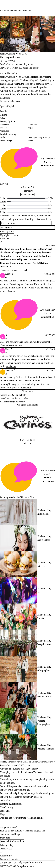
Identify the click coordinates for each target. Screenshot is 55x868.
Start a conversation (48, 164)
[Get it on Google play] (30, 823)
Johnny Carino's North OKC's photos (15, 765)
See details (34, 68)
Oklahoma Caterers (31, 762)
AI (1, 852)
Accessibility (6, 856)
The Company (7, 807)
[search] (53, 223)
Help (2, 814)
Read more (5, 98)
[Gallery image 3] (48, 34)
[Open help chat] (0, 841)
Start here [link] (5, 838)
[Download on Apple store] (10, 823)
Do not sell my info (9, 859)
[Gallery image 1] (13, 34)
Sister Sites (5, 811)
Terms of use (6, 849)
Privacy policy (7, 845)
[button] (27, 228)
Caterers (19, 762)
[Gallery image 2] (33, 34)
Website (27, 443)
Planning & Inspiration (11, 804)
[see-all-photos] (7, 18)
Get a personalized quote (27, 405)
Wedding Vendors (7, 762)
